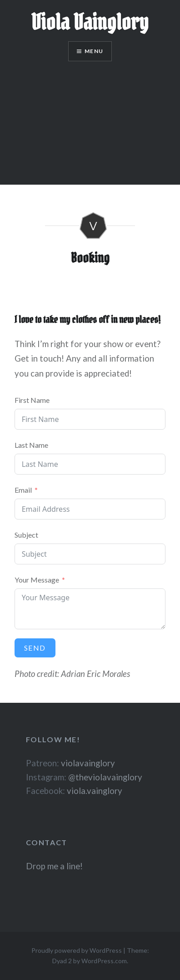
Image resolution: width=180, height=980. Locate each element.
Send (35, 648)
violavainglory (88, 763)
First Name (32, 400)
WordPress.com (104, 961)
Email (23, 490)
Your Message (37, 580)
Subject (26, 535)
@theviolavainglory (105, 777)
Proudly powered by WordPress (77, 950)
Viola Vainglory (90, 22)
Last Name (31, 445)
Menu (94, 51)
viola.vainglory (95, 791)
